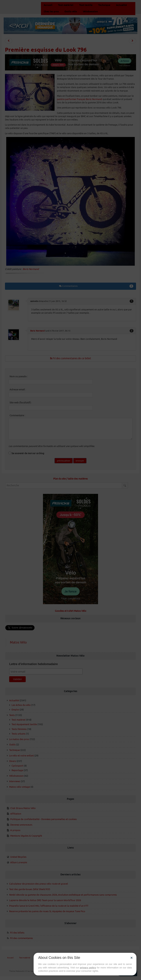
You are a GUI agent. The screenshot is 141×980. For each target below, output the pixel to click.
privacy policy (88, 968)
